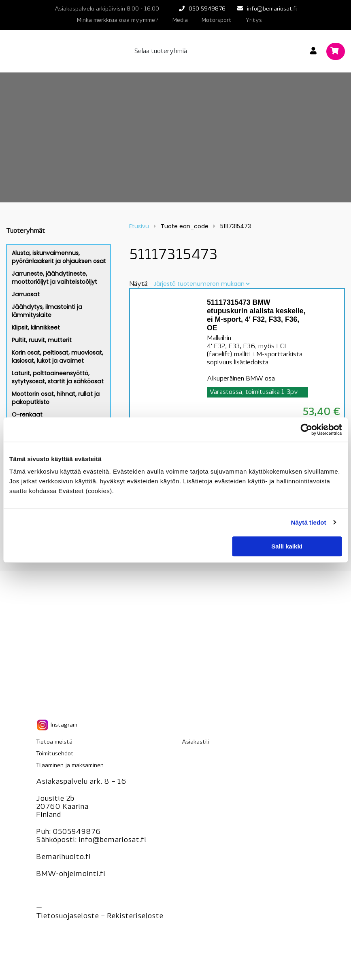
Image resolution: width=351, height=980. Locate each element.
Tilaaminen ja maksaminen (70, 766)
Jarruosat (26, 294)
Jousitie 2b (55, 799)
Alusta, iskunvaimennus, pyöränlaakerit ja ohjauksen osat (59, 257)
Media (180, 20)
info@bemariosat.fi (272, 9)
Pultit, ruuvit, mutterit (42, 340)
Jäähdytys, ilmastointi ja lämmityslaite (47, 311)
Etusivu (139, 226)
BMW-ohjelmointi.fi (71, 874)
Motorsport (217, 20)
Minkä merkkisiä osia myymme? (118, 20)
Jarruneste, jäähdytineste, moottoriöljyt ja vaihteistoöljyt (54, 278)
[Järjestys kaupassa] (201, 284)
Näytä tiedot (309, 522)
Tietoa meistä (54, 742)
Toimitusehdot (55, 754)
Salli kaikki (287, 546)
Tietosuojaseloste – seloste (100, 916)
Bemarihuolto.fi (63, 857)
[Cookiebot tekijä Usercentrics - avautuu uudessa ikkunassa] (306, 429)
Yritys (254, 20)
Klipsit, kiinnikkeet (36, 327)
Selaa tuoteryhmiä (161, 51)
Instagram (57, 725)
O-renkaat (27, 415)
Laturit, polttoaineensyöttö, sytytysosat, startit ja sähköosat (58, 377)
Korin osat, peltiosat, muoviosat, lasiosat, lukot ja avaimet (57, 357)
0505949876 (77, 832)
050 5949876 (207, 9)
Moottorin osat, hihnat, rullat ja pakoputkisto (56, 398)
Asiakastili (195, 742)
